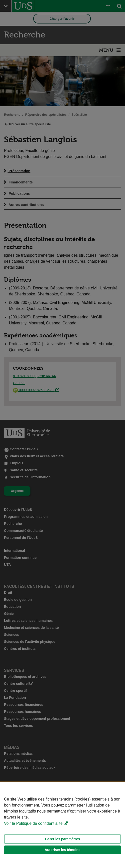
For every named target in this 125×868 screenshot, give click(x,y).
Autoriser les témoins (62, 850)
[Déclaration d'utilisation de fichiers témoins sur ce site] (62, 825)
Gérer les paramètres (62, 839)
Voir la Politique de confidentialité (33, 823)
